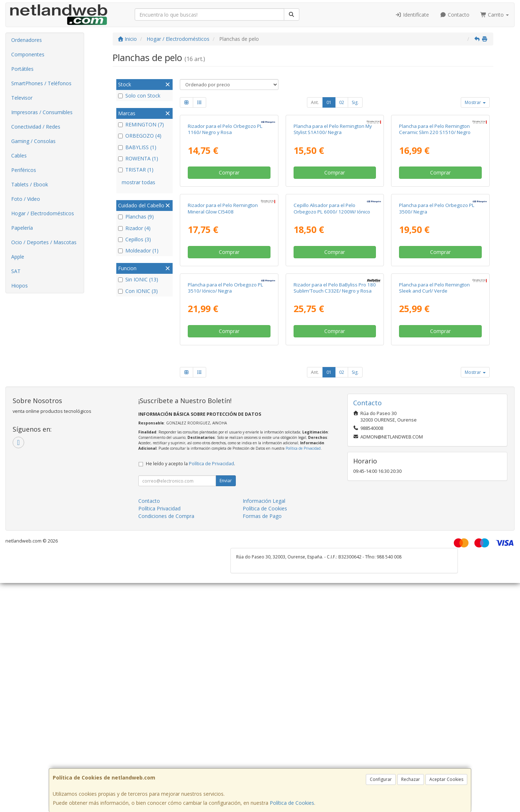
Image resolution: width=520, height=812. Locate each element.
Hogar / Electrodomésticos (43, 213)
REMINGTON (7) (141, 124)
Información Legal (264, 730)
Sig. (355, 102)
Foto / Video (26, 199)
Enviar (226, 710)
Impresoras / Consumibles (42, 112)
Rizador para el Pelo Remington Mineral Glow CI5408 (223, 361)
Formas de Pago (262, 745)
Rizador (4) (134, 228)
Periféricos (24, 170)
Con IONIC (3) (138, 291)
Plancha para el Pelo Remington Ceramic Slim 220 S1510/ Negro (435, 205)
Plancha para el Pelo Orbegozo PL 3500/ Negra (437, 361)
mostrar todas (138, 182)
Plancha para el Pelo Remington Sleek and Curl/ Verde (434, 516)
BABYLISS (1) (137, 147)
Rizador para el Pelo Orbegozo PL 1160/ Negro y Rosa (225, 205)
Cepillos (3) (135, 239)
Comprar (229, 249)
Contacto (455, 15)
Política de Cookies (292, 803)
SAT (16, 271)
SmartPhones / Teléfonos (41, 83)
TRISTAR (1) (136, 170)
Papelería (22, 228)
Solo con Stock (139, 96)
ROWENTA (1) (138, 158)
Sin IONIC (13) (138, 279)
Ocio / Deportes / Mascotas (44, 242)
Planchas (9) (136, 217)
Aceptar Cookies (446, 779)
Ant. (315, 102)
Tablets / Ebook (30, 184)
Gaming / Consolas (33, 141)
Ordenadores (27, 40)
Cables (19, 156)
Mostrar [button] (475, 102)
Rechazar (411, 779)
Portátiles (22, 69)
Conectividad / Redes (36, 127)
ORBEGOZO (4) (140, 136)
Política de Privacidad (303, 677)
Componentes (28, 54)
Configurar (381, 779)
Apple (18, 257)
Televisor (22, 98)
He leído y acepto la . (190, 693)
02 (342, 102)
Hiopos (19, 286)
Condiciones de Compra (166, 745)
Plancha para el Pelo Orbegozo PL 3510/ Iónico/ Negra (226, 516)
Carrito (495, 15)
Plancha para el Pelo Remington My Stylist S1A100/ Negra (333, 205)
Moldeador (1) (138, 250)
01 (329, 102)
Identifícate (412, 15)
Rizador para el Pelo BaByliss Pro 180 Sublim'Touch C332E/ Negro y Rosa (335, 516)
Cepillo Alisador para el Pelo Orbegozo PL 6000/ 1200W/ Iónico (332, 361)
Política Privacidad (159, 737)
